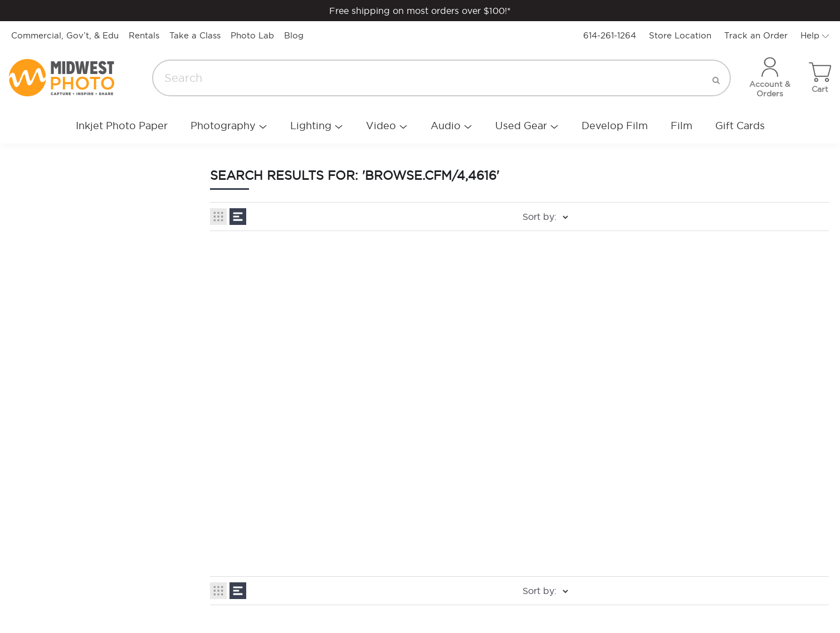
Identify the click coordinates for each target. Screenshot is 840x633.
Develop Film (615, 126)
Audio (446, 126)
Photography (223, 126)
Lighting (311, 126)
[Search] (441, 78)
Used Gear (521, 126)
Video (381, 126)
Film (682, 126)
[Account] (770, 78)
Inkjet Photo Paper (122, 126)
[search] (716, 78)
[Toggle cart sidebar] (820, 78)
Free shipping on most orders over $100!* (420, 11)
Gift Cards (740, 126)
